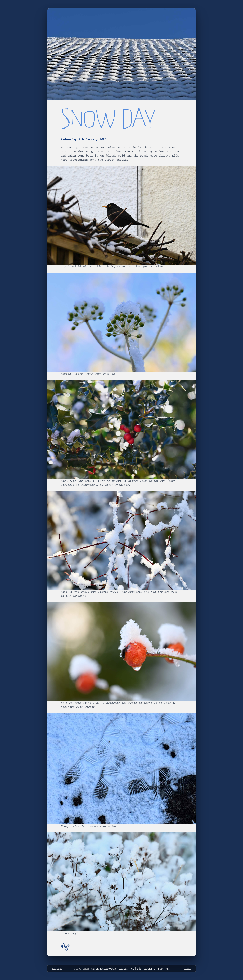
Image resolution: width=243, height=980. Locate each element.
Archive (150, 969)
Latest (123, 969)
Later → (189, 969)
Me (132, 969)
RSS (168, 969)
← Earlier (56, 969)
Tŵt (139, 969)
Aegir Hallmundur (103, 969)
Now (160, 969)
